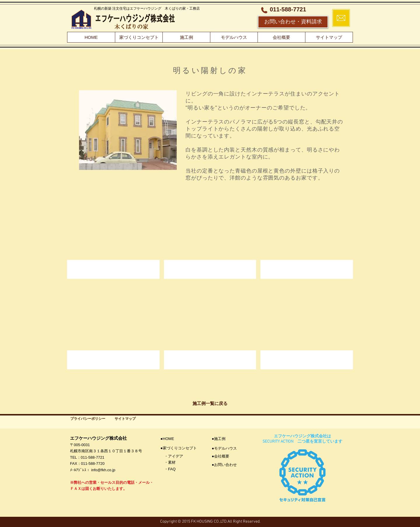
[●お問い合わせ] (232, 465)
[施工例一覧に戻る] (210, 403)
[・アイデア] (181, 456)
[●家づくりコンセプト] (181, 448)
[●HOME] (178, 439)
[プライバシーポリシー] (88, 419)
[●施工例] (232, 439)
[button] (113, 236)
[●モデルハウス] (232, 449)
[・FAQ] (181, 469)
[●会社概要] (232, 456)
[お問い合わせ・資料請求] (293, 22)
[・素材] (181, 463)
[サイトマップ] (125, 419)
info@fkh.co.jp (103, 470)
